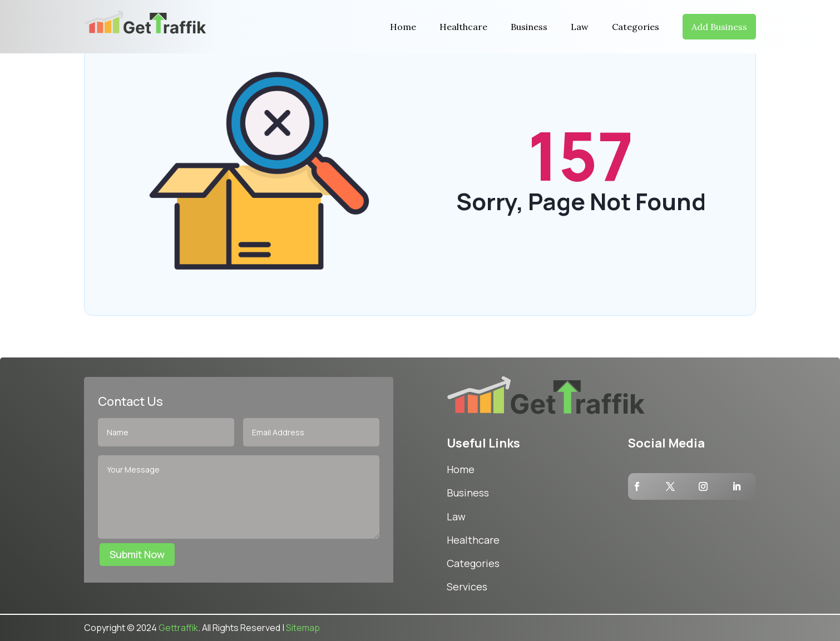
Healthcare (463, 27)
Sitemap (303, 628)
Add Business (719, 27)
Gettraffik (178, 628)
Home (403, 27)
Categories (636, 27)
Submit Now (137, 554)
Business (529, 27)
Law (580, 27)
